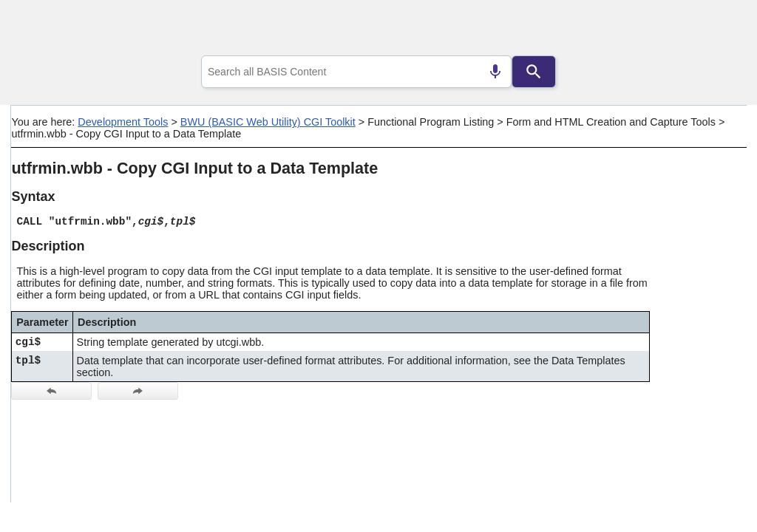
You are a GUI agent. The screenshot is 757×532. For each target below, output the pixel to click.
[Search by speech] (495, 72)
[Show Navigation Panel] (717, 30)
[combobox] (356, 72)
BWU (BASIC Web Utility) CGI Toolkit (268, 122)
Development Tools (123, 122)
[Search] (534, 72)
